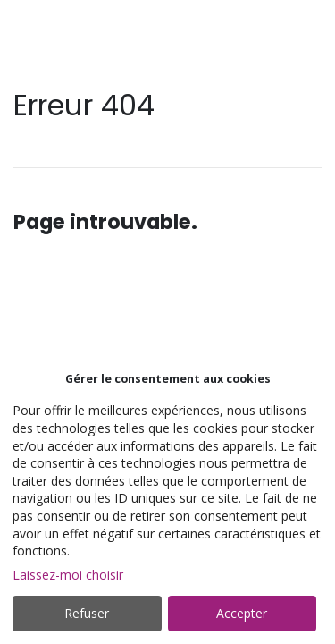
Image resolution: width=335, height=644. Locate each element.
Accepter (242, 613)
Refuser (87, 613)
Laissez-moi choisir (68, 575)
